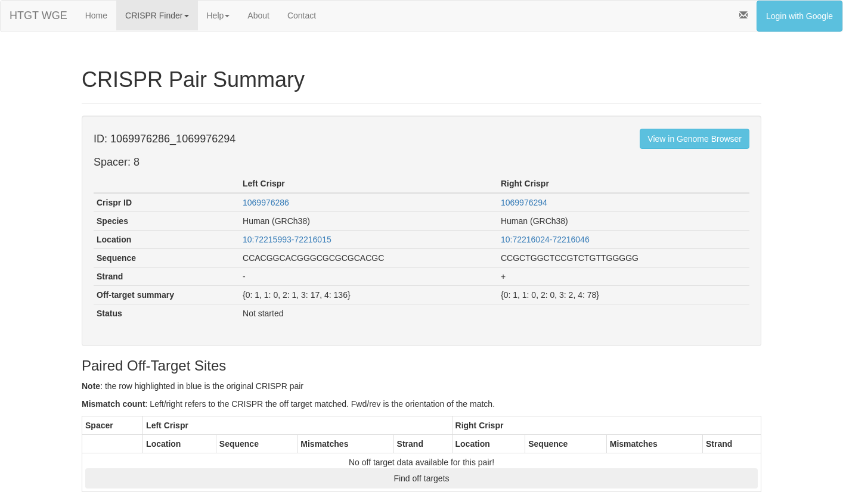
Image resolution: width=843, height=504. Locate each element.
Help (219, 15)
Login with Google (799, 16)
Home (96, 15)
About (258, 15)
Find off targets (421, 478)
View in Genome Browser (695, 139)
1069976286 (266, 203)
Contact (302, 15)
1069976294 (524, 203)
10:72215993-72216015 (287, 239)
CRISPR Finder (157, 15)
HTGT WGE (38, 15)
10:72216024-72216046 (545, 239)
